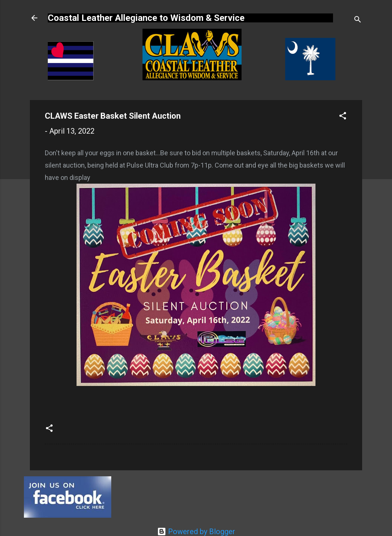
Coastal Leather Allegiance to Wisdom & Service (146, 18)
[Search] (358, 20)
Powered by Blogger (196, 532)
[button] (343, 117)
